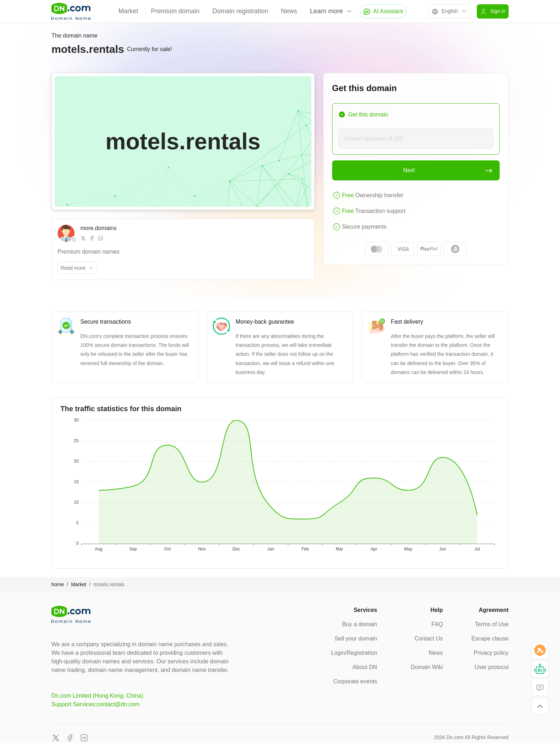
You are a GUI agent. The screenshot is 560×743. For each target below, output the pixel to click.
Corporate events (355, 681)
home (58, 584)
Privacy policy (491, 653)
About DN (365, 667)
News (289, 11)
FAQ (437, 624)
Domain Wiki (427, 667)
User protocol (492, 667)
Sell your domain (356, 639)
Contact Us (429, 639)
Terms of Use (492, 624)
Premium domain (175, 11)
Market (128, 11)
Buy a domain (360, 624)
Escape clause (490, 639)
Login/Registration (354, 653)
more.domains (98, 228)
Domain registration (240, 11)
